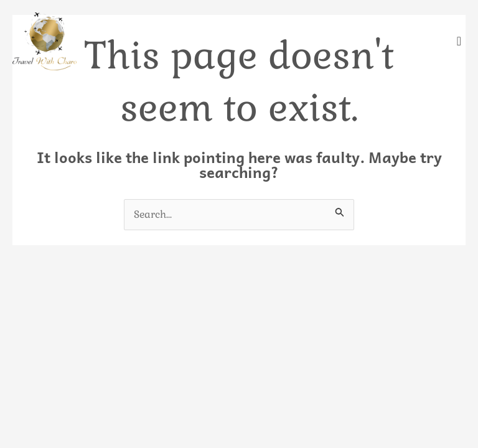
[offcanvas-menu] (459, 41)
